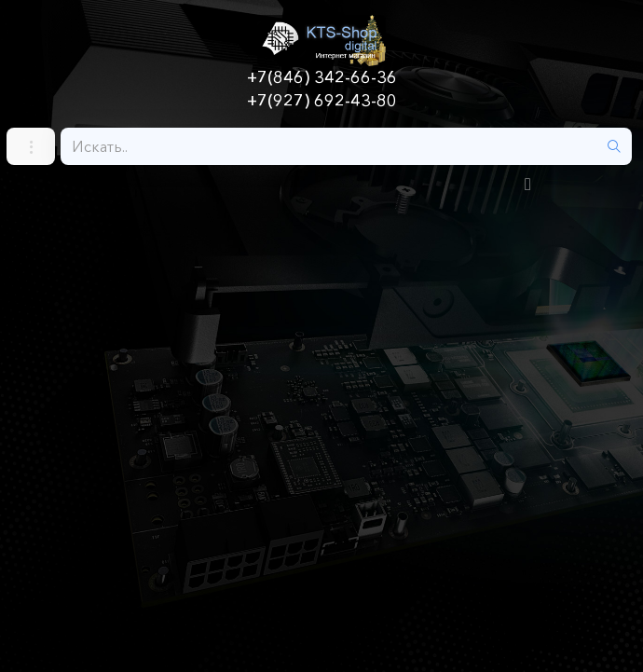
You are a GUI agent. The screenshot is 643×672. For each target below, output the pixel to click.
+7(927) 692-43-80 (322, 101)
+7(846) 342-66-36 (322, 77)
